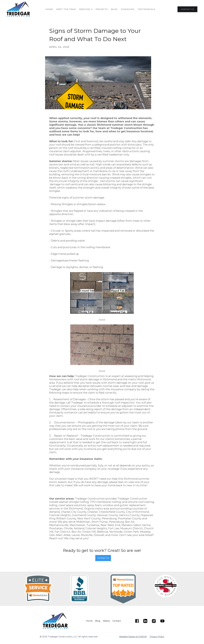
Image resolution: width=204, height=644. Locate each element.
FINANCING (128, 9)
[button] (87, 9)
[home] (19, 9)
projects (102, 9)
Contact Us (103, 558)
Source (102, 319)
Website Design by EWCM (133, 637)
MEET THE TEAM (66, 9)
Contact (117, 621)
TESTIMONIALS (146, 9)
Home (89, 621)
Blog (114, 9)
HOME (49, 9)
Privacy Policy (157, 637)
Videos (106, 621)
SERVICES (85, 9)
